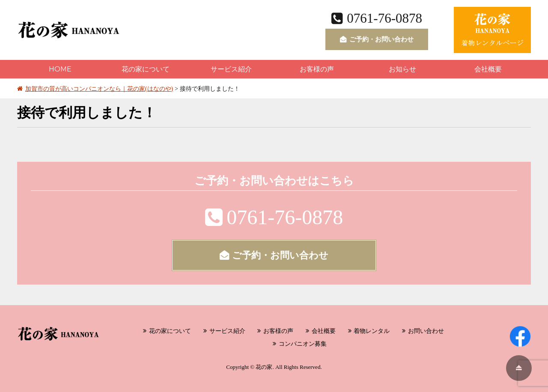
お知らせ (402, 69)
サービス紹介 (231, 69)
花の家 (264, 367)
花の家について (146, 69)
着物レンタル (372, 331)
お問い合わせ (426, 331)
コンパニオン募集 (303, 344)
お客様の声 (317, 69)
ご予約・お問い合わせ (377, 39)
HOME (60, 69)
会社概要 (488, 69)
